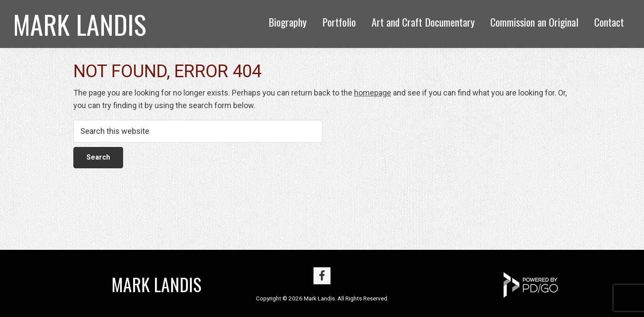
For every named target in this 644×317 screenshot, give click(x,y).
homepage (373, 93)
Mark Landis (80, 24)
